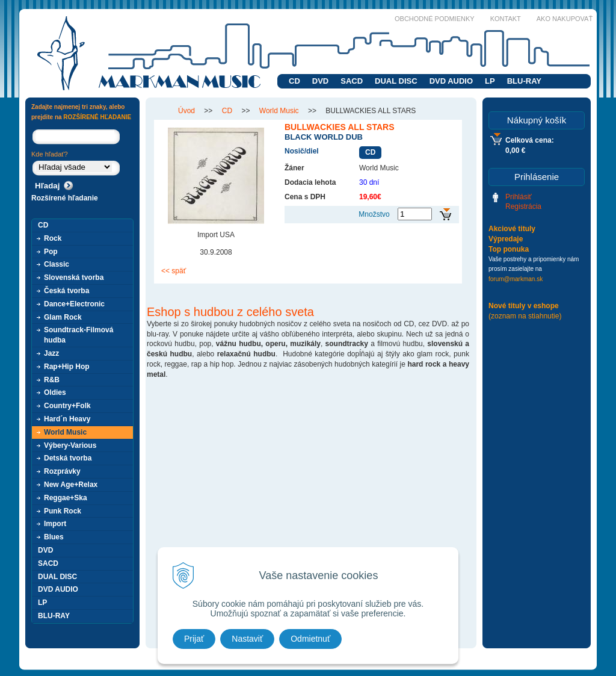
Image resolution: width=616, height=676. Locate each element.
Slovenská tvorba (74, 278)
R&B (52, 380)
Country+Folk (67, 406)
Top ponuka (509, 249)
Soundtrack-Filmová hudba (79, 335)
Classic (57, 264)
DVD (320, 81)
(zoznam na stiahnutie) (525, 316)
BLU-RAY (524, 81)
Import (55, 524)
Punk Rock (63, 511)
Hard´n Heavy (67, 419)
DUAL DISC (396, 81)
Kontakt (506, 19)
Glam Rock (63, 317)
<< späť (174, 271)
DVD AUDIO (451, 81)
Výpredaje (506, 239)
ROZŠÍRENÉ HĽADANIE (97, 117)
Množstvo (374, 214)
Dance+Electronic (74, 304)
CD (294, 81)
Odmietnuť (310, 639)
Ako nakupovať (565, 19)
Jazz (51, 353)
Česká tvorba (66, 291)
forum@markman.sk (516, 279)
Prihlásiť (519, 197)
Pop (51, 252)
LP (490, 81)
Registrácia (523, 206)
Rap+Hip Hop (67, 367)
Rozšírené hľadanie (65, 198)
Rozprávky (62, 471)
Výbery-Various (70, 445)
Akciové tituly (512, 229)
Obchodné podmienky (435, 19)
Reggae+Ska (66, 498)
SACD (352, 81)
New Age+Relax (71, 485)
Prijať (194, 639)
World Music (65, 432)
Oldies (55, 392)
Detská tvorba (68, 458)
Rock (53, 238)
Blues (54, 537)
